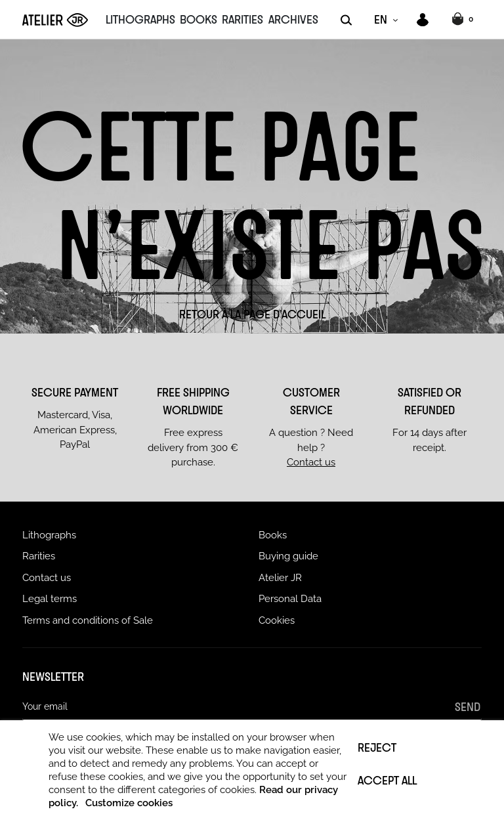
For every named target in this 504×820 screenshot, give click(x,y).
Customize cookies (129, 803)
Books (273, 535)
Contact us (311, 462)
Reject (377, 747)
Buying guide (288, 556)
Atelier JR (280, 578)
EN (381, 19)
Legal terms (50, 599)
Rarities (39, 556)
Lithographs (49, 535)
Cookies (277, 620)
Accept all (387, 780)
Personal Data (290, 599)
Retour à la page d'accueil (252, 314)
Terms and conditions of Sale (88, 620)
